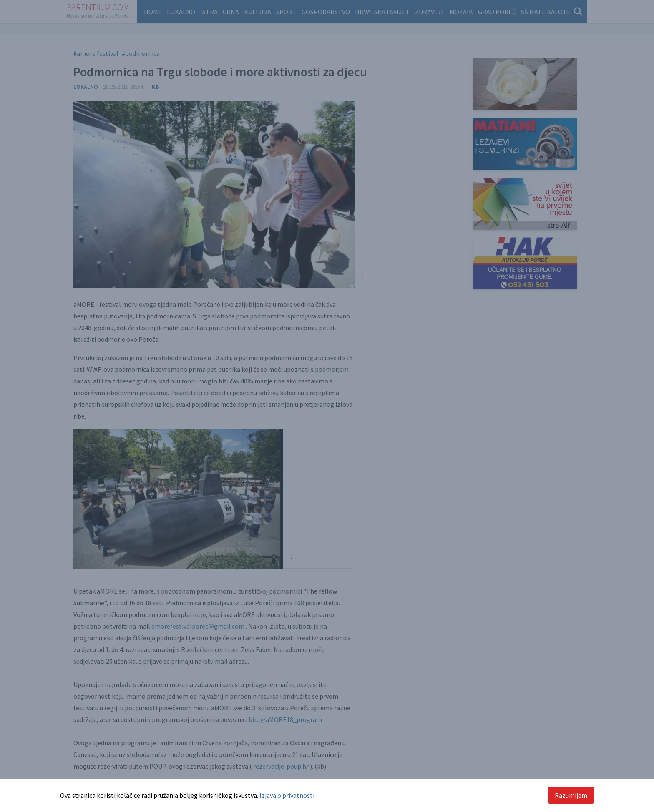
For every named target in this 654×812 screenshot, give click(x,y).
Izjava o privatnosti (287, 795)
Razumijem (571, 795)
